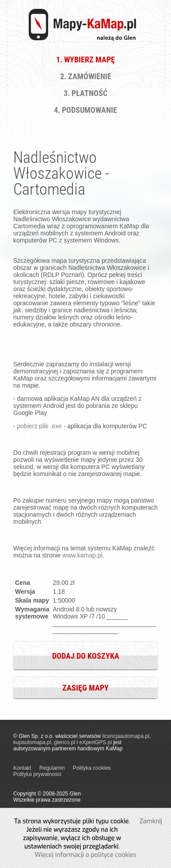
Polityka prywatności (37, 774)
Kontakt (22, 768)
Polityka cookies (92, 768)
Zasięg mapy (85, 688)
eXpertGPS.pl (95, 742)
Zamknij (151, 821)
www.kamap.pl (82, 555)
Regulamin (52, 768)
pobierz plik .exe (40, 426)
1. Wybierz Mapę (85, 60)
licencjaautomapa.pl (126, 736)
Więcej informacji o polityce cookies (85, 855)
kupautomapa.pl (32, 742)
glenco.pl (65, 742)
